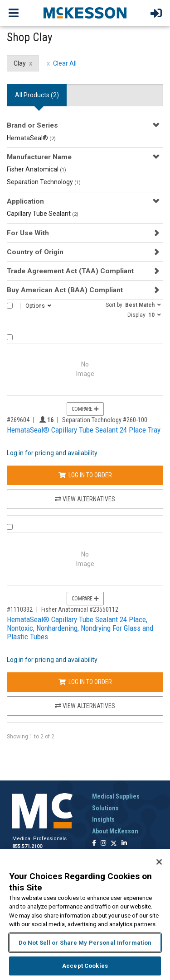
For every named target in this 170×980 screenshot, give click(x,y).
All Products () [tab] (37, 95)
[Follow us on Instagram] (103, 844)
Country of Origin (35, 252)
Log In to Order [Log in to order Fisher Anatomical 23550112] (85, 682)
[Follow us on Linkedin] (124, 844)
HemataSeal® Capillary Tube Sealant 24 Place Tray (84, 430)
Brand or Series (32, 125)
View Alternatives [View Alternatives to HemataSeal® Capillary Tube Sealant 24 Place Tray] (85, 499)
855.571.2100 (27, 846)
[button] (133, 304)
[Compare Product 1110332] (10, 527)
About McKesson (115, 831)
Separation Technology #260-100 (105, 420)
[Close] (159, 862)
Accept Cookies (85, 966)
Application (25, 201)
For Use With (28, 233)
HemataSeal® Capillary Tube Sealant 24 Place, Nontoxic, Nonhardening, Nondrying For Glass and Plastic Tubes (80, 628)
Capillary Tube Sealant (43, 214)
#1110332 (20, 609)
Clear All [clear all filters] (65, 63)
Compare (85, 409)
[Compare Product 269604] (10, 337)
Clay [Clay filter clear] (20, 63)
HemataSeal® (31, 138)
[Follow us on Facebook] (94, 844)
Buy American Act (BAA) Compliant (65, 290)
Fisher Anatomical (36, 169)
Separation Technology (44, 182)
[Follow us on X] (114, 844)
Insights (103, 819)
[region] (85, 915)
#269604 (18, 420)
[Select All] (10, 306)
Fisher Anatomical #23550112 (80, 609)
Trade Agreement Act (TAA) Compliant (70, 271)
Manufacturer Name (39, 157)
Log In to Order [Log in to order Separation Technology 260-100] (85, 475)
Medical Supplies (116, 796)
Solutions (105, 808)
